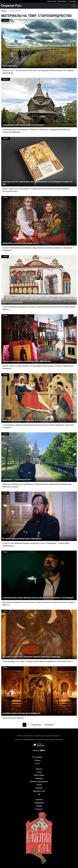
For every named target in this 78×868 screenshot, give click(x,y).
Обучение (39, 788)
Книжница (39, 778)
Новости (39, 769)
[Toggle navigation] (74, 6)
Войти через (62, 1)
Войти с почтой (52, 1)
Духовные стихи (39, 791)
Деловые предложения (39, 782)
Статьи (39, 772)
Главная (4, 11)
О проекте (39, 800)
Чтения (39, 785)
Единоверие (39, 803)
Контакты (39, 809)
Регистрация (72, 1)
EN (39, 794)
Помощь (39, 806)
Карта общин (39, 775)
